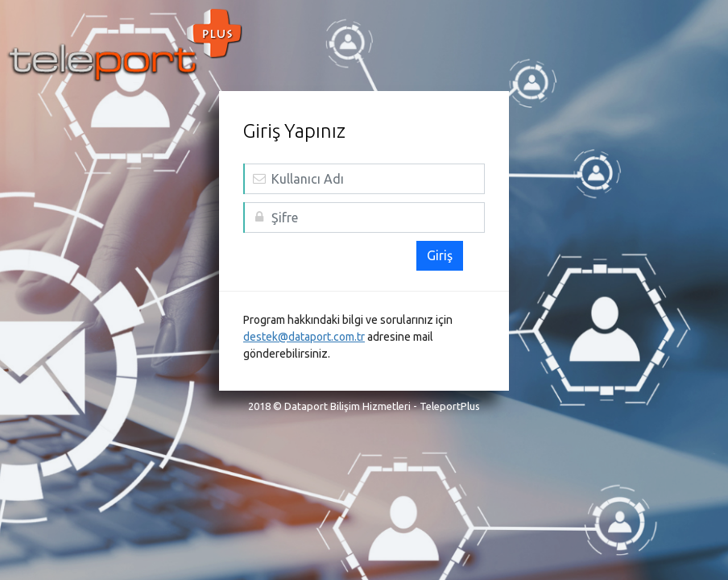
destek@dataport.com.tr (304, 337)
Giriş (440, 255)
